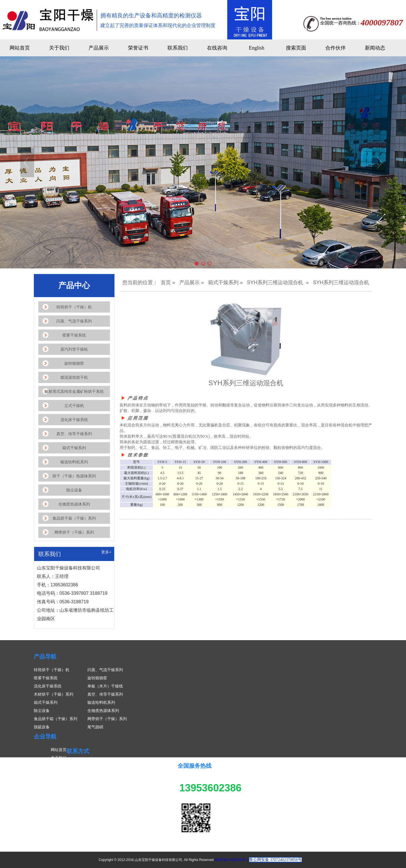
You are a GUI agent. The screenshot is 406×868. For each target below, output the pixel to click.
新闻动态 (375, 48)
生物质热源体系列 (103, 711)
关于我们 (59, 48)
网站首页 (20, 48)
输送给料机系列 (101, 702)
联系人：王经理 (94, 773)
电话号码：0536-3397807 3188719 (112, 789)
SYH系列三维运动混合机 (275, 282)
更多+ (106, 552)
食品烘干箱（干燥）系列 (56, 719)
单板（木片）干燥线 (105, 686)
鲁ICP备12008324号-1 (231, 860)
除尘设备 (42, 711)
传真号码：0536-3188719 (103, 797)
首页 (166, 282)
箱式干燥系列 (223, 282)
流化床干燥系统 (48, 686)
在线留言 (59, 791)
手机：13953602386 (99, 781)
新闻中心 (59, 774)
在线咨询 (217, 48)
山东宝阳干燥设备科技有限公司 (108, 764)
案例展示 (59, 782)
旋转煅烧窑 (97, 678)
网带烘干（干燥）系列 (107, 719)
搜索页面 (296, 48)
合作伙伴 (336, 48)
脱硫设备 (42, 727)
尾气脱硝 (95, 727)
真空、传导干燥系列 (105, 694)
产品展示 (99, 48)
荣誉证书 (138, 48)
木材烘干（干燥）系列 (54, 694)
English (256, 48)
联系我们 (178, 48)
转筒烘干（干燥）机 (52, 670)
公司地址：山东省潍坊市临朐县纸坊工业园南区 (122, 805)
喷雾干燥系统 (46, 678)
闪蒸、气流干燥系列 (105, 670)
